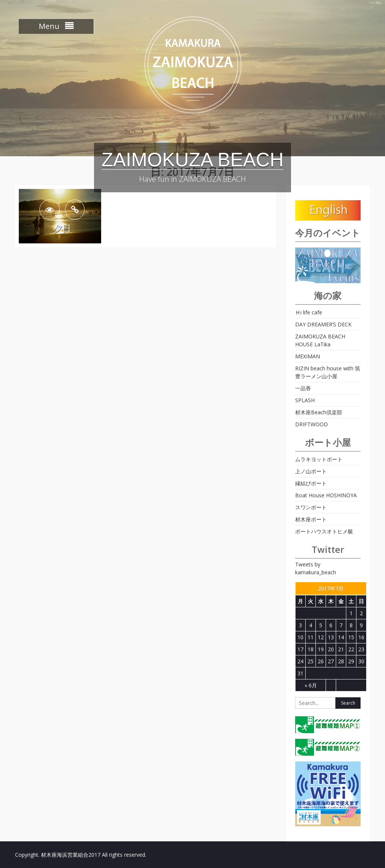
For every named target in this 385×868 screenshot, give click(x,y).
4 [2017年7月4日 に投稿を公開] (311, 625)
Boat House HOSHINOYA (326, 495)
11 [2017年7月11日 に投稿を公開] (311, 637)
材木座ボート (311, 519)
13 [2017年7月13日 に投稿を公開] (331, 637)
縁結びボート (311, 483)
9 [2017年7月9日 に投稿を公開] (361, 625)
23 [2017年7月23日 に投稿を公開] (361, 649)
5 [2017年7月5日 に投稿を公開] (321, 625)
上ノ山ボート (311, 471)
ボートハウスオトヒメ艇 (324, 531)
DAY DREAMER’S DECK (323, 324)
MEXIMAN (308, 356)
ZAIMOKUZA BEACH (193, 160)
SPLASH (305, 400)
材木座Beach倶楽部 (319, 412)
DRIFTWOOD (311, 424)
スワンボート (311, 507)
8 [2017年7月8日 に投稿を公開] (351, 625)
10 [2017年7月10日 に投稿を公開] (300, 637)
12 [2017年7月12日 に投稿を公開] (321, 637)
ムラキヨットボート (319, 459)
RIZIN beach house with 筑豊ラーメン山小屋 (328, 372)
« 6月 (311, 685)
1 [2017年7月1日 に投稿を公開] (351, 613)
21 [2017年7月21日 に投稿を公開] (341, 649)
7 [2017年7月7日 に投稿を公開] (341, 625)
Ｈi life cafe (309, 312)
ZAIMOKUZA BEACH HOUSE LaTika (320, 340)
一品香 (303, 388)
